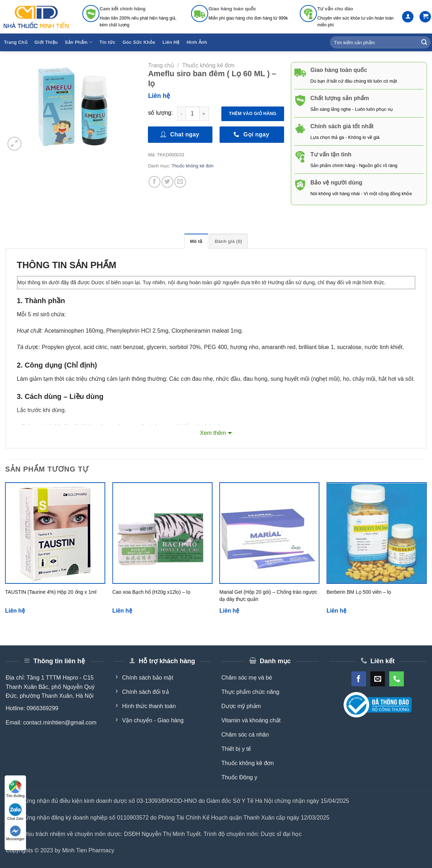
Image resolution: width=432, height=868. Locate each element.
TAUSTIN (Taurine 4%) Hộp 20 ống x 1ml (51, 592)
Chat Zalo (15, 812)
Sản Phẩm (79, 42)
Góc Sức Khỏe (139, 42)
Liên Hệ (171, 42)
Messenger (15, 833)
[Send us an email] (378, 679)
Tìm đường (15, 789)
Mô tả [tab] (196, 241)
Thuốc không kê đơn (208, 65)
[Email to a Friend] (180, 182)
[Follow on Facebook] (359, 679)
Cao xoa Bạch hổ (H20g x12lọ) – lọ (151, 592)
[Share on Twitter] (167, 182)
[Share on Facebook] (155, 182)
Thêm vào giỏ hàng (253, 114)
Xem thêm (213, 433)
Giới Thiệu (46, 42)
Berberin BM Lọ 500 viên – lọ (359, 592)
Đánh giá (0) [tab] (228, 241)
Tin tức (107, 42)
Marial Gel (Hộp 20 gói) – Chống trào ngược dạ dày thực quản (268, 596)
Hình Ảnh (197, 42)
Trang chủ (161, 65)
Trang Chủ (16, 42)
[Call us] (397, 679)
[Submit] (424, 42)
